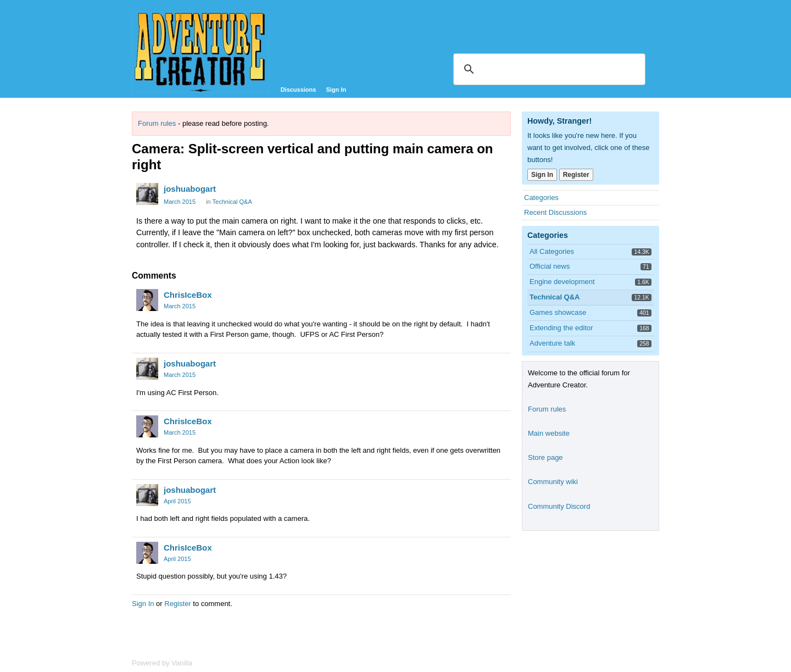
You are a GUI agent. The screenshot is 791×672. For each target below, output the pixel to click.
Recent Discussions (555, 212)
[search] (548, 69)
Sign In (336, 90)
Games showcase (558, 312)
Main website (549, 433)
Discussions (299, 90)
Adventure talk (552, 343)
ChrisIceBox (188, 295)
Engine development (562, 282)
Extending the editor (561, 328)
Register (177, 604)
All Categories (552, 251)
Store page (545, 457)
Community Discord (559, 506)
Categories (541, 198)
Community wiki (553, 482)
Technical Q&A (232, 202)
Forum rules (157, 123)
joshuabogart (190, 189)
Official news (550, 266)
